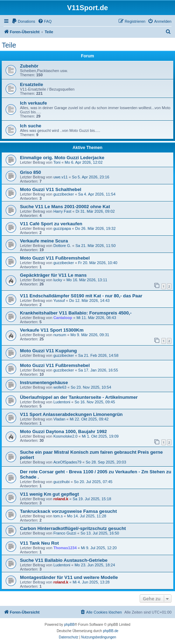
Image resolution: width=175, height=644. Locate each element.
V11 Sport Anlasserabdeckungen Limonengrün (71, 414)
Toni (57, 162)
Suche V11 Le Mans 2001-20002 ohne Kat (65, 207)
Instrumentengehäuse (44, 383)
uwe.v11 (60, 177)
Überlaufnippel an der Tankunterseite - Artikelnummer (79, 397)
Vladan (59, 419)
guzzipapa (62, 228)
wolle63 (60, 387)
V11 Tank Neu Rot (39, 543)
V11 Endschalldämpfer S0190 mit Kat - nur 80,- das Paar (81, 296)
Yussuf (59, 300)
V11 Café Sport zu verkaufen (51, 224)
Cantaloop (63, 318)
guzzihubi (61, 482)
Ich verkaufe (33, 103)
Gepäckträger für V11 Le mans (53, 275)
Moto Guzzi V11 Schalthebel (51, 189)
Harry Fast (62, 211)
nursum (60, 335)
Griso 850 (30, 172)
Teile (9, 45)
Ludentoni (62, 402)
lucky (58, 280)
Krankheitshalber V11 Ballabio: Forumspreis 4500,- (76, 313)
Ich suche (31, 126)
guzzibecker (64, 194)
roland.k (61, 499)
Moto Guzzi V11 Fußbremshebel (55, 258)
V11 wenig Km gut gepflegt (50, 494)
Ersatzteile (31, 84)
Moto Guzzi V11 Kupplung (48, 351)
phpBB (69, 625)
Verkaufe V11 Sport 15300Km (52, 330)
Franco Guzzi (65, 533)
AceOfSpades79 (67, 462)
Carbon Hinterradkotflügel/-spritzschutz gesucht (73, 528)
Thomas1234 (65, 548)
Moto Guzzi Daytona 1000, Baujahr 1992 (63, 431)
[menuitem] (23, 21)
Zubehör (29, 66)
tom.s (58, 516)
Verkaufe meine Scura (44, 241)
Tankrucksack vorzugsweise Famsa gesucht (68, 511)
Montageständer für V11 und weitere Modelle (69, 577)
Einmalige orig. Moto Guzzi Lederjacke (62, 158)
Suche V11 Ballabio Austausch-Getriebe (64, 560)
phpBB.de (111, 631)
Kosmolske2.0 (65, 436)
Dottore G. (62, 246)
